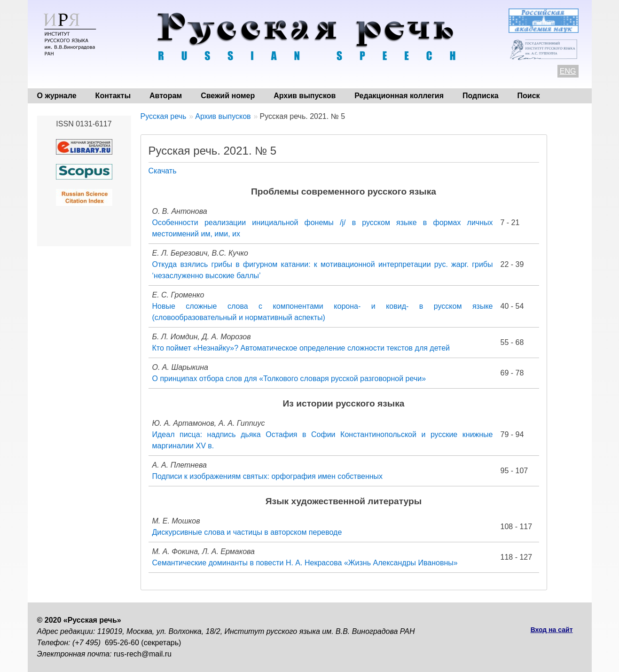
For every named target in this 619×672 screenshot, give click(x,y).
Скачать (163, 171)
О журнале (57, 96)
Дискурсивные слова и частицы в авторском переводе (247, 532)
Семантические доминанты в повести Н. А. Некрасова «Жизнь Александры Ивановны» (305, 563)
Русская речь (164, 116)
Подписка (481, 96)
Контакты (113, 96)
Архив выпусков (305, 96)
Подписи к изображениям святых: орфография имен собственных (268, 476)
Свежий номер (228, 96)
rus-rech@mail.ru (143, 654)
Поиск (529, 96)
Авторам (166, 96)
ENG (568, 71)
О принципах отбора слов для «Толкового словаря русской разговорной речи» (289, 379)
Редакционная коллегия (399, 96)
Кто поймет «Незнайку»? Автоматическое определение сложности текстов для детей (301, 348)
